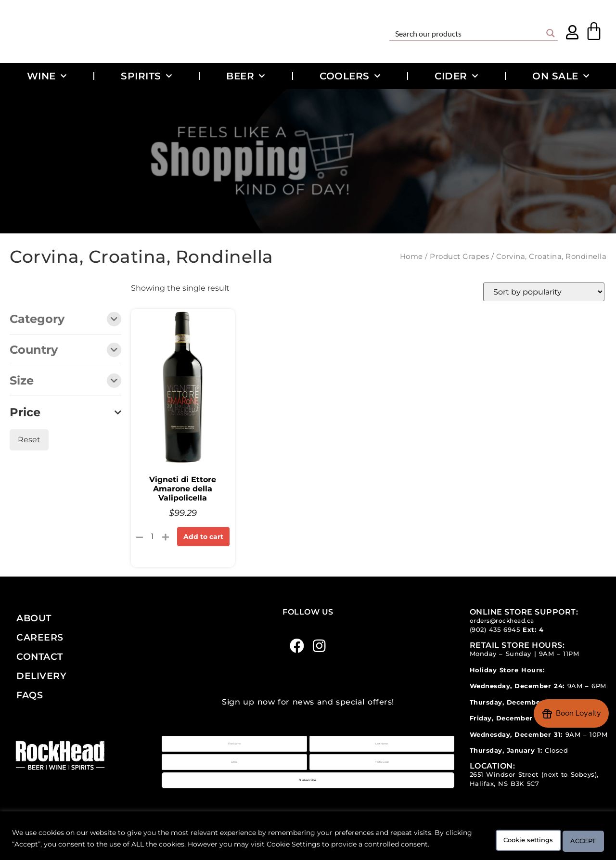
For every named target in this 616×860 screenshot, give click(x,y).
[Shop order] (544, 292)
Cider (456, 76)
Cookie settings (504, 834)
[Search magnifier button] (551, 33)
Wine (47, 76)
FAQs (30, 695)
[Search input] (467, 33)
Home (411, 257)
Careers (40, 637)
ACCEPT (577, 834)
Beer (246, 76)
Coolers (350, 76)
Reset (29, 440)
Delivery (41, 676)
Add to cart (203, 537)
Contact (40, 656)
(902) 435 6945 (495, 630)
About (34, 618)
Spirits (146, 76)
